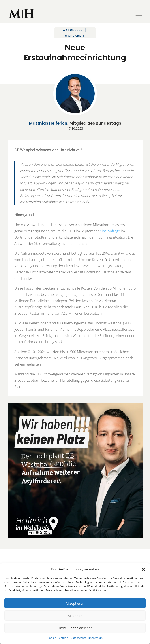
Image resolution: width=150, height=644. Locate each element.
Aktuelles (73, 30)
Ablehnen (75, 616)
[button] (143, 569)
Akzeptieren (75, 603)
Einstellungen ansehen (75, 628)
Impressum (95, 638)
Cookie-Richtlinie (58, 638)
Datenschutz (78, 638)
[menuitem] (22, 14)
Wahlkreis (75, 36)
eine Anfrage (110, 231)
